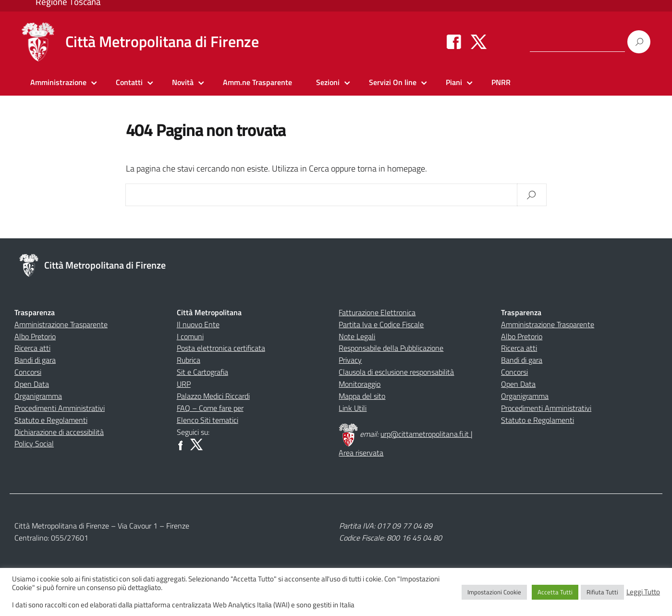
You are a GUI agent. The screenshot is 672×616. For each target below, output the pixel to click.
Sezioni (328, 82)
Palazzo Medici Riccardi (213, 396)
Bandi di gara (35, 360)
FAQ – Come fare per (210, 408)
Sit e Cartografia (202, 372)
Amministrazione (58, 82)
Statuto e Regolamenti (51, 420)
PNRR (501, 82)
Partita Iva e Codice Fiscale (381, 324)
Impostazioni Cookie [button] (494, 592)
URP (184, 384)
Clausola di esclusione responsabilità (396, 372)
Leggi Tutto (643, 592)
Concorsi (28, 372)
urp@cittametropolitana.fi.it (426, 434)
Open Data (32, 384)
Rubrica (189, 360)
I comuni (190, 336)
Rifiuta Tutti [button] (602, 592)
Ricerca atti (32, 348)
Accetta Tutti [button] (555, 592)
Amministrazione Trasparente (61, 324)
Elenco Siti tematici (208, 420)
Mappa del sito (362, 396)
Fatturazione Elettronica (377, 312)
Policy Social (34, 444)
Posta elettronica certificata (221, 348)
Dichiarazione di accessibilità (59, 432)
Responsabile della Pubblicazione (391, 348)
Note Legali (357, 336)
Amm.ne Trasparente (257, 82)
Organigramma (38, 396)
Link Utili (353, 408)
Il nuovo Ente (198, 324)
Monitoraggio (360, 384)
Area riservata (361, 453)
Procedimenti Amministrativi (60, 408)
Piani (454, 82)
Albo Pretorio (35, 336)
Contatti (129, 82)
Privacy (350, 360)
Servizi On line (393, 82)
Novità (183, 82)
